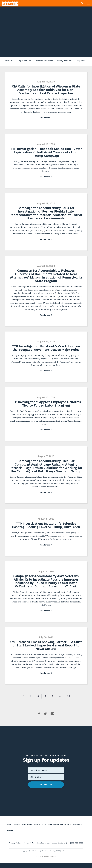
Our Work (27, 827)
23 (69, 699)
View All (9, 61)
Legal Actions (24, 61)
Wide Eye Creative (49, 861)
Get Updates (46, 787)
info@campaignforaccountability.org (52, 848)
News (37, 827)
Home (9, 827)
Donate (10, 833)
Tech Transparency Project (56, 827)
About (17, 827)
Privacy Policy (15, 848)
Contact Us (29, 848)
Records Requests (44, 61)
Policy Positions (65, 61)
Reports (81, 61)
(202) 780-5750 (77, 848)
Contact (77, 827)
